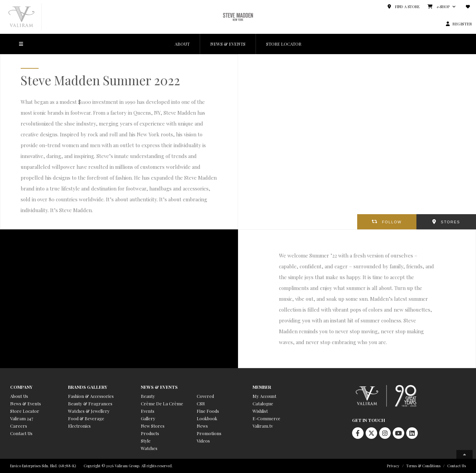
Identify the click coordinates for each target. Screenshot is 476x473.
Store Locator (25, 411)
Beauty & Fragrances (90, 403)
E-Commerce (266, 418)
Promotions (209, 433)
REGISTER (462, 24)
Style (146, 441)
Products (150, 433)
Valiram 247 (22, 418)
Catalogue (263, 403)
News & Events (26, 403)
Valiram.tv (263, 426)
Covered (205, 396)
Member (262, 387)
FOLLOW (392, 222)
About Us (19, 396)
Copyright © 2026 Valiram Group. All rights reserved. (128, 466)
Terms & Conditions (423, 466)
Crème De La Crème (162, 403)
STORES (450, 222)
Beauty (148, 396)
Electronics (79, 426)
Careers (19, 426)
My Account (264, 396)
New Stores (153, 426)
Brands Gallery (88, 387)
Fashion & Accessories (91, 396)
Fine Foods (208, 411)
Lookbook (207, 418)
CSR (201, 403)
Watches (149, 448)
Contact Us (21, 433)
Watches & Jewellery (89, 411)
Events (148, 411)
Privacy (393, 466)
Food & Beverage (86, 418)
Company (21, 387)
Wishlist (260, 411)
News (202, 426)
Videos (203, 441)
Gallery (148, 418)
